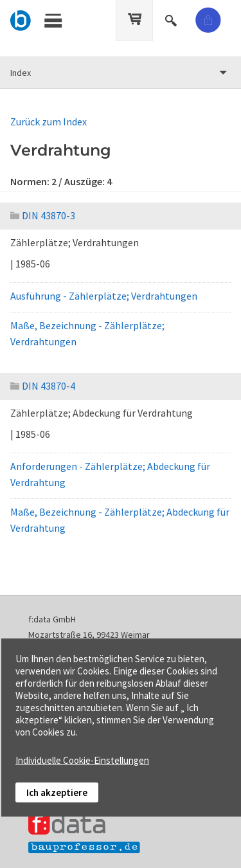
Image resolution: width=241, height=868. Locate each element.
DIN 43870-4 (43, 386)
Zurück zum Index (49, 122)
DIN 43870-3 (43, 215)
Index (21, 73)
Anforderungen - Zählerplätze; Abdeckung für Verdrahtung (110, 474)
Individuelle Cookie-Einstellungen (82, 760)
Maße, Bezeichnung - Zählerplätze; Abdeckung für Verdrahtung (120, 520)
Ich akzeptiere (57, 792)
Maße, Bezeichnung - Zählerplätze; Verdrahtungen (87, 333)
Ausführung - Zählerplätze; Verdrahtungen (104, 296)
